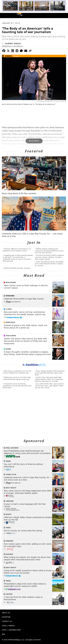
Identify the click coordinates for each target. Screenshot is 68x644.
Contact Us (7, 621)
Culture (20, 15)
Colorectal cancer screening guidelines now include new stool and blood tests (17, 386)
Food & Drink (11, 336)
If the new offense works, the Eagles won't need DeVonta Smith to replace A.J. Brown (49, 264)
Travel (8, 461)
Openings (9, 541)
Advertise (6, 617)
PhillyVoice (6, 15)
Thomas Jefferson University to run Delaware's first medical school (17, 250)
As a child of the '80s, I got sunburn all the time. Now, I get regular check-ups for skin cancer (49, 386)
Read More (34, 141)
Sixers (8, 349)
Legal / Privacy (8, 625)
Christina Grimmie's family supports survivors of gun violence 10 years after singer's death (50, 257)
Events (8, 56)
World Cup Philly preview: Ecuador (17, 268)
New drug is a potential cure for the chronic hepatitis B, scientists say (17, 372)
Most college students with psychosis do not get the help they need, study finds (50, 373)
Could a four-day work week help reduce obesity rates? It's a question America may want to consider (49, 379)
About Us (6, 613)
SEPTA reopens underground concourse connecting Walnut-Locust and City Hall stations (49, 251)
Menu (64, 16)
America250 (10, 322)
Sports (8, 514)
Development (11, 282)
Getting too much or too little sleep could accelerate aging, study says (17, 378)
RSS (3, 634)
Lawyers (9, 594)
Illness (9, 309)
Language (9, 501)
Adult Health (11, 488)
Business (9, 554)
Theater (16, 56)
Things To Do (11, 474)
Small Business (12, 448)
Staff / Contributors (11, 630)
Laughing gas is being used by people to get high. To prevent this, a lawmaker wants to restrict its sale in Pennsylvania (18, 258)
